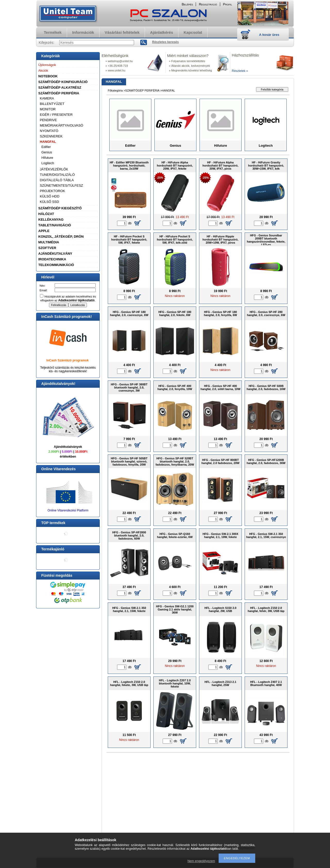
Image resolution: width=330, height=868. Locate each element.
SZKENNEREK (51, 136)
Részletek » (240, 71)
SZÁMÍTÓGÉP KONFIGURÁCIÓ (63, 82)
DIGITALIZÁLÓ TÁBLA (57, 180)
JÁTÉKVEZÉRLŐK (54, 169)
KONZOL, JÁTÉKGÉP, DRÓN (61, 237)
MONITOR (48, 109)
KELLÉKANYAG (51, 220)
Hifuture (47, 158)
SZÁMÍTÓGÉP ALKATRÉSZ (60, 88)
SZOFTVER (47, 248)
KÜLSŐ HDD (50, 196)
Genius (47, 152)
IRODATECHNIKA (52, 259)
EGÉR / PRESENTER (56, 115)
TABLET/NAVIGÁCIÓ (55, 225)
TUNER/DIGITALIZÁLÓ (57, 175)
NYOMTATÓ (49, 131)
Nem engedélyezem (201, 861)
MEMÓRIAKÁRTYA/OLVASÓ (62, 125)
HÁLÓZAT (46, 214)
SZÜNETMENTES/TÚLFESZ (62, 185)
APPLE (44, 231)
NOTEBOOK (48, 76)
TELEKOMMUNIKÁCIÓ (56, 265)
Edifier (46, 147)
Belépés (187, 4)
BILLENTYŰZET (52, 104)
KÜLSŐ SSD (49, 202)
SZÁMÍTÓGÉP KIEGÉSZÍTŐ (60, 208)
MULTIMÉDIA (49, 242)
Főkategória (115, 90)
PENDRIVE (48, 120)
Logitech (48, 163)
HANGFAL (48, 142)
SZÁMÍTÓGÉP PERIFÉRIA (59, 93)
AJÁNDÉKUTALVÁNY (55, 254)
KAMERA (47, 98)
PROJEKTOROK (53, 191)
